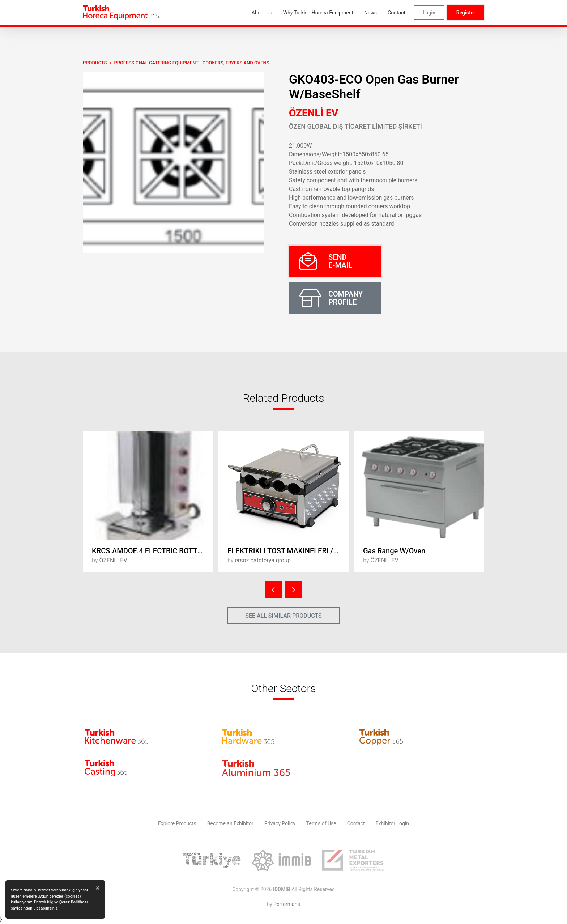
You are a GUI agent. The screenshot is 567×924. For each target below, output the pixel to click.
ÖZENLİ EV (314, 113)
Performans (287, 904)
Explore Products (177, 823)
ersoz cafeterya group (263, 560)
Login (429, 13)
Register (466, 13)
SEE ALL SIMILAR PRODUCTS (283, 616)
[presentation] (273, 590)
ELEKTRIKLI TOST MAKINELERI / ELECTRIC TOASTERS (288, 551)
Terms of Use (321, 823)
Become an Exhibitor (230, 823)
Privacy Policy (280, 823)
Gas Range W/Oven (394, 551)
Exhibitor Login (392, 823)
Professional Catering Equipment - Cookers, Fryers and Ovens (191, 63)
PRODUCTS (95, 63)
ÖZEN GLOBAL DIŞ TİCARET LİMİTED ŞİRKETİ (355, 126)
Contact (356, 823)
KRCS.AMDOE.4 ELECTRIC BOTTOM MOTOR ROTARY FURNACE (152, 551)
